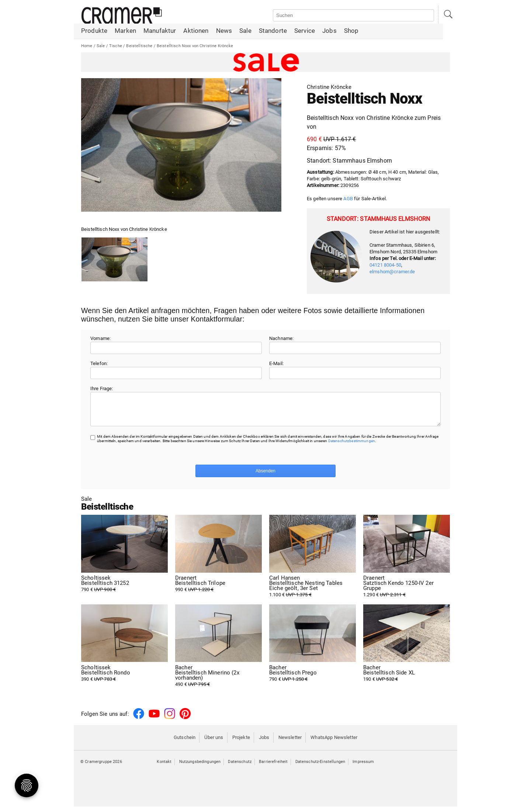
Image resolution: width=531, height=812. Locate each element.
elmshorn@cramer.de (392, 272)
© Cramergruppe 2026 (101, 767)
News (224, 31)
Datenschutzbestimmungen (352, 446)
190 (407, 679)
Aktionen (196, 31)
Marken (125, 31)
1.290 (407, 592)
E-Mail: (276, 363)
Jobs (329, 31)
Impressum (363, 767)
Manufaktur (160, 31)
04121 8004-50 (385, 265)
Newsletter (290, 743)
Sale (245, 31)
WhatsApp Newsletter (334, 743)
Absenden (265, 476)
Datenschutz (240, 767)
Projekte (241, 743)
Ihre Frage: (102, 388)
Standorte (273, 31)
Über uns (214, 743)
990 (218, 589)
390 (124, 679)
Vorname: (100, 338)
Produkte (94, 31)
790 (124, 589)
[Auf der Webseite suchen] (353, 15)
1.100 (313, 592)
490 (218, 681)
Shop (351, 31)
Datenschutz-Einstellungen (320, 767)
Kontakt (164, 767)
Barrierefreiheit (273, 767)
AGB (348, 199)
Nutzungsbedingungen (200, 767)
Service (305, 31)
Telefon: (99, 363)
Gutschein (185, 743)
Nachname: (281, 338)
